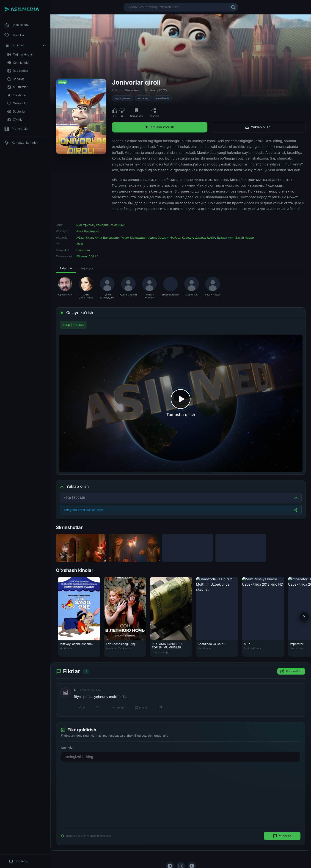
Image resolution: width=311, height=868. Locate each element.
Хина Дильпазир (107, 237)
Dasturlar (16, 112)
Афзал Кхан (85, 237)
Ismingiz (67, 747)
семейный (163, 98)
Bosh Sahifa (17, 25)
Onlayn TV (17, 103)
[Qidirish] (233, 7)
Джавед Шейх (205, 237)
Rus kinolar (18, 71)
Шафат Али (225, 237)
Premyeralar (17, 129)
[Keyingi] (304, 617)
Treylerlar (17, 95)
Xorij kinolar (18, 63)
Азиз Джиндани (88, 231)
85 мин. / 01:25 (156, 90)
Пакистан (132, 90)
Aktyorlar (66, 268)
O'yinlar (15, 120)
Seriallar (16, 79)
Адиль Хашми (158, 237)
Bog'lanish (19, 861)
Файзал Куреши (182, 237)
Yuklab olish (258, 127)
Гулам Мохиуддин (133, 237)
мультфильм (122, 98)
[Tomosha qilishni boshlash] (181, 403)
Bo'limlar (25, 45)
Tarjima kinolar (20, 54)
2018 (115, 90)
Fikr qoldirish (291, 671)
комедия (143, 98)
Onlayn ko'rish (160, 127)
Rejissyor (87, 268)
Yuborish (282, 836)
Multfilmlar (17, 87)
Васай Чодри (245, 237)
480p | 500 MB (73, 325)
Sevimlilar (15, 35)
